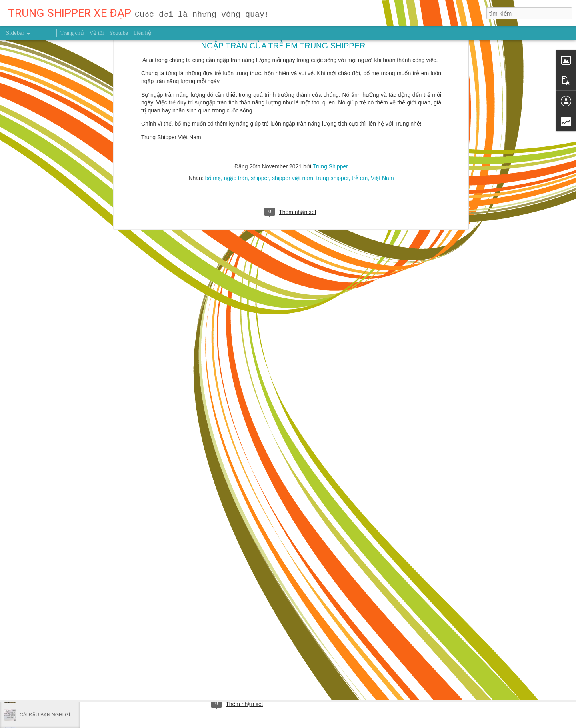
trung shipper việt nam (290, 670)
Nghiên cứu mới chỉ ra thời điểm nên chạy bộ (68, 625)
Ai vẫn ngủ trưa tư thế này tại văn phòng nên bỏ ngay (77, 661)
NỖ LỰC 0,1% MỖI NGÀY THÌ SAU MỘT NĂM (69, 481)
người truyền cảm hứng (204, 670)
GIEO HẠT (31, 499)
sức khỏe (248, 670)
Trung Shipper (262, 658)
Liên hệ (142, 33)
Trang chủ (72, 33)
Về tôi (96, 33)
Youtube (119, 33)
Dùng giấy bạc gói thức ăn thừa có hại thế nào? (71, 553)
